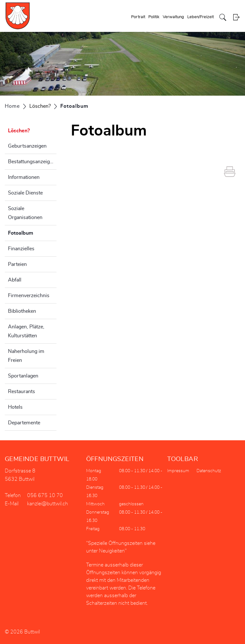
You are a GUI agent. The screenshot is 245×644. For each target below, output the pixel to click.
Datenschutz (209, 471)
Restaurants (22, 392)
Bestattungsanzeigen (32, 162)
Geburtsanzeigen (27, 146)
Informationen (24, 177)
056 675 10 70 (45, 495)
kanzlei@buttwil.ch (48, 504)
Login (236, 17)
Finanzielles (21, 249)
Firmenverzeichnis (29, 296)
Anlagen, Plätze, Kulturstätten (26, 331)
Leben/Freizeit (200, 17)
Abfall (15, 280)
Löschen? (19, 131)
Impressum (178, 471)
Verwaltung (173, 17)
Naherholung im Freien (26, 356)
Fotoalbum (32, 232)
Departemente (24, 423)
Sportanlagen (23, 376)
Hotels (15, 407)
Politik (154, 17)
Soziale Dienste (25, 193)
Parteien (17, 264)
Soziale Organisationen (25, 213)
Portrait (138, 17)
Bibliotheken (22, 311)
